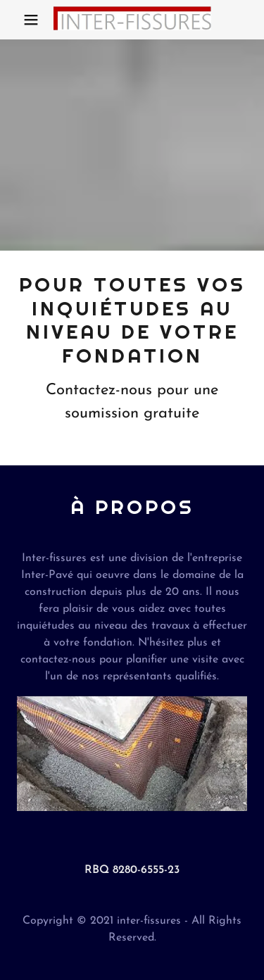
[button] (31, 20)
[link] (132, 20)
